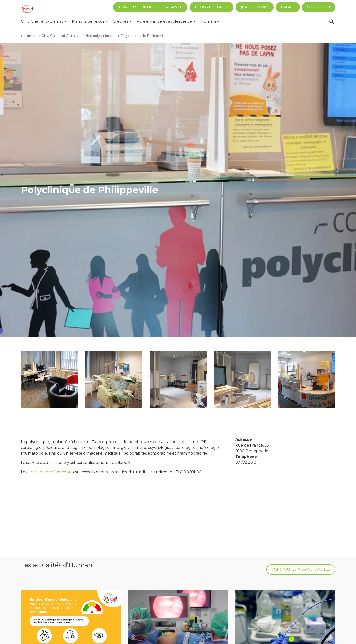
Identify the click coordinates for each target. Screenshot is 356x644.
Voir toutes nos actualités (301, 569)
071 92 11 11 (319, 7)
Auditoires (255, 7)
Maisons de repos (88, 21)
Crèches (120, 21)
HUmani (208, 21)
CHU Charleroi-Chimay (42, 21)
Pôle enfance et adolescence (164, 21)
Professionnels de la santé (150, 7)
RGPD (288, 7)
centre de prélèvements (49, 472)
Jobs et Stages (211, 7)
